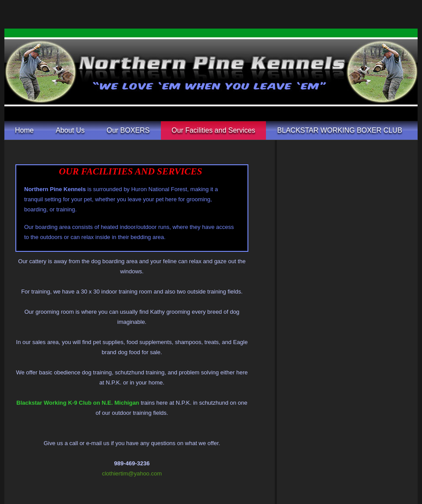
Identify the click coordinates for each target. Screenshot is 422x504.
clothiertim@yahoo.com (132, 473)
